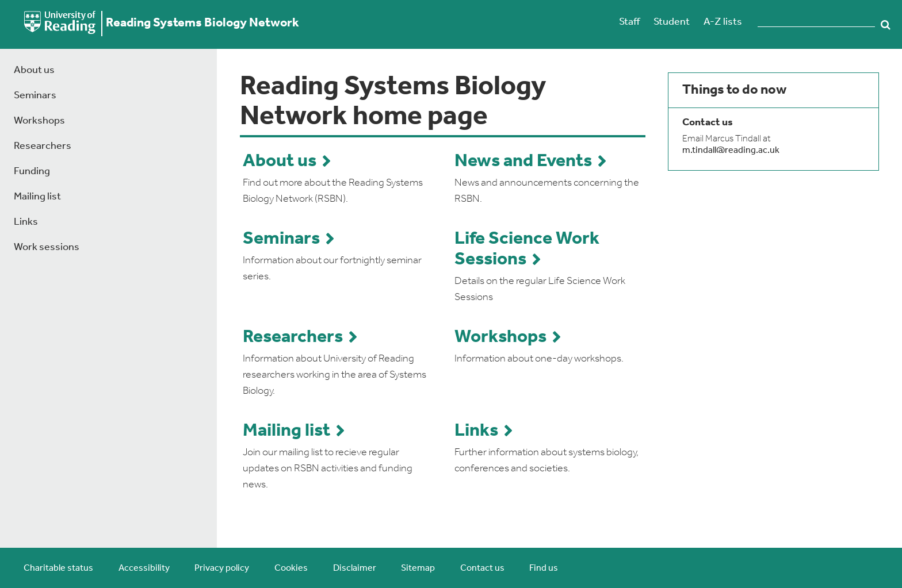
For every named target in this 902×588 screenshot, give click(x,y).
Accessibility (144, 568)
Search (886, 25)
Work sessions (47, 247)
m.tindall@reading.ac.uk (731, 151)
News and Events (523, 162)
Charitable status (58, 568)
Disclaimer (355, 568)
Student (672, 22)
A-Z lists (723, 22)
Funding (32, 172)
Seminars (35, 96)
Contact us (482, 568)
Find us (544, 568)
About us (34, 70)
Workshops (39, 121)
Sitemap (418, 568)
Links (26, 222)
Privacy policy (222, 568)
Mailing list (37, 197)
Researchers (43, 146)
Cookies (291, 568)
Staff (629, 22)
